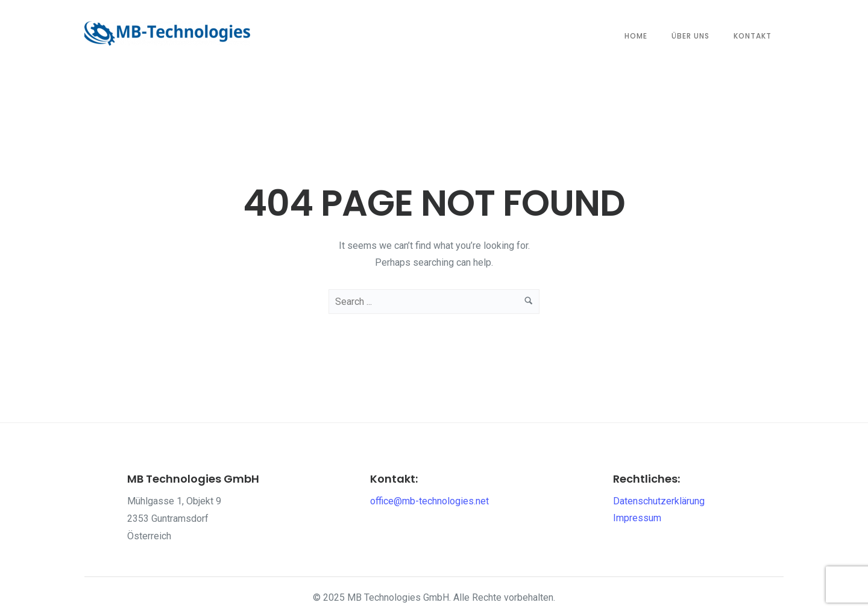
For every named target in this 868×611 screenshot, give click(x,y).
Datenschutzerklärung (659, 501)
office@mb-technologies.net (429, 501)
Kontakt (753, 36)
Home (636, 36)
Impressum (637, 518)
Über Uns (690, 36)
